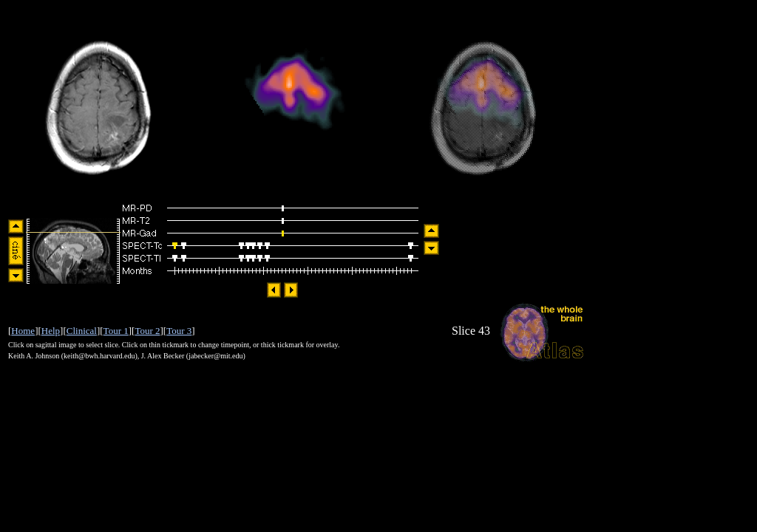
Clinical (82, 331)
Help (51, 331)
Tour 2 (147, 331)
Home (23, 331)
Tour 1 (116, 331)
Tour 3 (179, 331)
